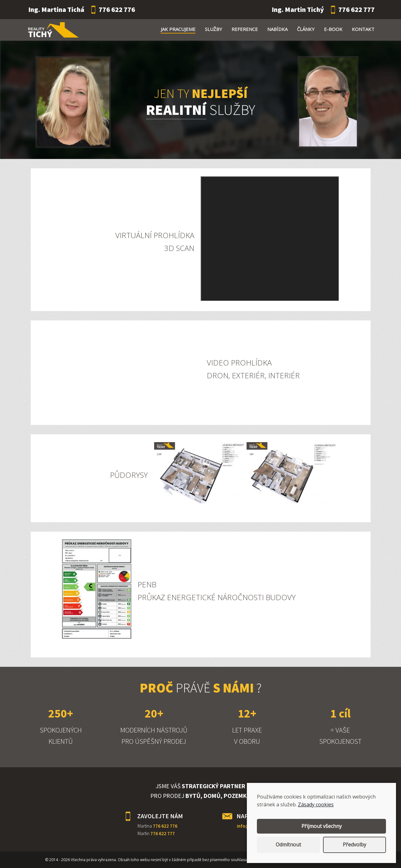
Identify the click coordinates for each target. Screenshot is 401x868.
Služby (214, 29)
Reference (245, 29)
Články (306, 29)
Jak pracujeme (178, 29)
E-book (333, 29)
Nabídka (277, 29)
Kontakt (363, 29)
